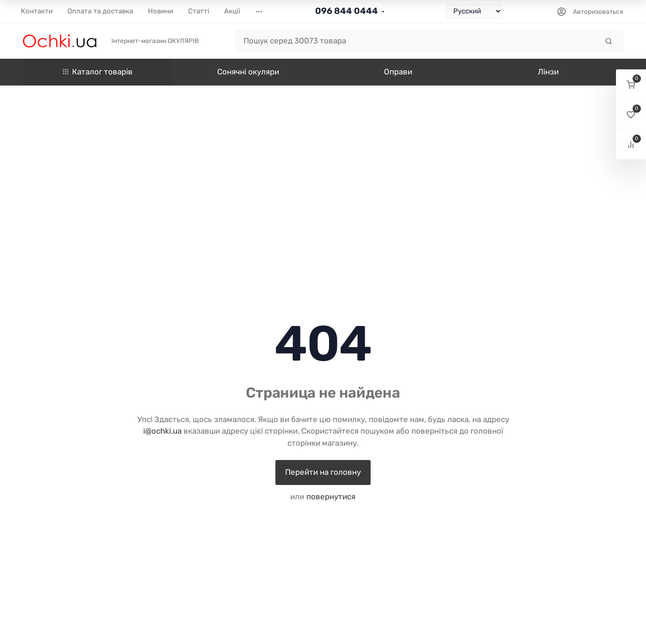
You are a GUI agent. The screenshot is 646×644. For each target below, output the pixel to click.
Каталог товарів (98, 72)
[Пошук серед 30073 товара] (417, 41)
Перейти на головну (323, 472)
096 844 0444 (347, 11)
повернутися (331, 497)
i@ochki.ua (162, 431)
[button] (631, 84)
